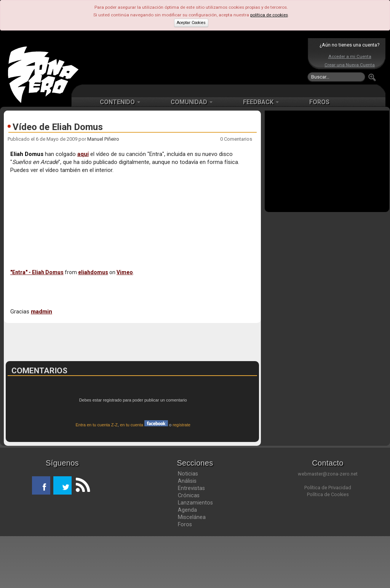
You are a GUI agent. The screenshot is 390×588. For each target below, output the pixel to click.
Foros (185, 576)
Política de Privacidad (328, 539)
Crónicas (189, 547)
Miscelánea (192, 569)
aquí (83, 154)
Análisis (187, 533)
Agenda (187, 562)
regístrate (181, 477)
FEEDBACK (261, 102)
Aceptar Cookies (191, 23)
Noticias (188, 525)
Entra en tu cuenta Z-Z (97, 477)
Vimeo (125, 272)
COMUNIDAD (192, 102)
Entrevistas (191, 540)
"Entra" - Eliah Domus (37, 272)
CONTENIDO (120, 102)
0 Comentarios (236, 139)
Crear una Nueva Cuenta (350, 65)
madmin (42, 312)
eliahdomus (93, 272)
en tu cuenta (144, 477)
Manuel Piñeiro (103, 139)
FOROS (319, 102)
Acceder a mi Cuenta (350, 56)
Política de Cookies (328, 546)
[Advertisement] (193, 61)
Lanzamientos (195, 554)
